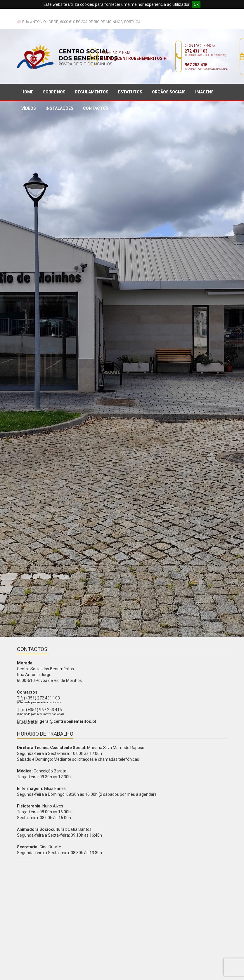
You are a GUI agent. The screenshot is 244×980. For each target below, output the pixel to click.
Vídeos (29, 108)
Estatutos (130, 92)
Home (27, 92)
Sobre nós (54, 92)
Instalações (59, 108)
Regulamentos (92, 92)
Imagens (204, 92)
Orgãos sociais (169, 92)
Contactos (96, 108)
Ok (196, 4)
